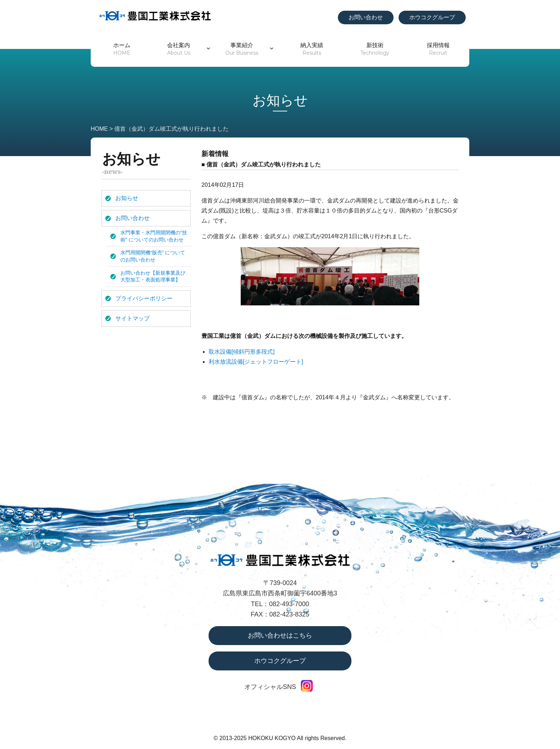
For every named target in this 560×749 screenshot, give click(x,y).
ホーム (122, 49)
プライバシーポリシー (144, 298)
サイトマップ (132, 318)
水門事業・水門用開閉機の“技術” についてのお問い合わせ (154, 236)
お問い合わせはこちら (280, 635)
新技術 (375, 49)
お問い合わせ (366, 17)
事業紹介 (242, 49)
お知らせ (127, 198)
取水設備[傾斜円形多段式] (242, 352)
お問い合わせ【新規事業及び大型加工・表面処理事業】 (153, 276)
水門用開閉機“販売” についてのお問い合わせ (153, 256)
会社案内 (179, 49)
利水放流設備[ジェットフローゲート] (256, 362)
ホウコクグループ (432, 17)
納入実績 (312, 49)
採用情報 (438, 49)
